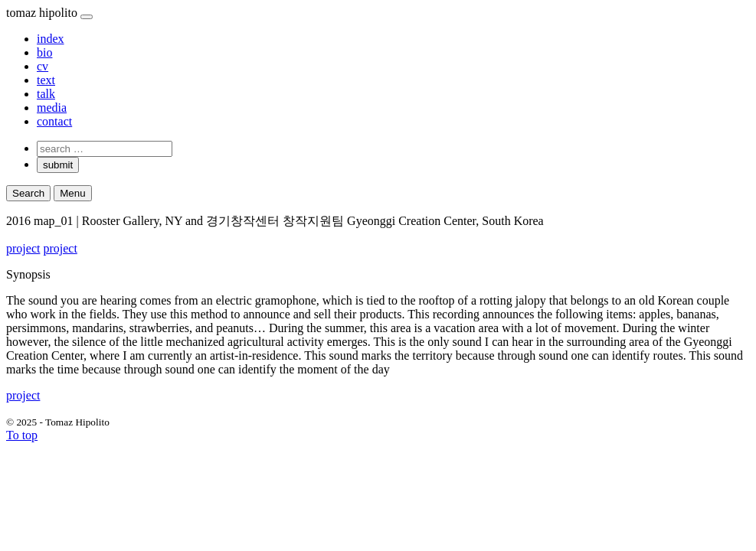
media (52, 108)
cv (43, 66)
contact (54, 121)
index (51, 39)
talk (46, 94)
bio (44, 52)
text (46, 80)
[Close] (87, 17)
